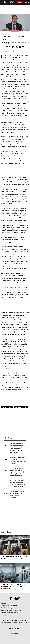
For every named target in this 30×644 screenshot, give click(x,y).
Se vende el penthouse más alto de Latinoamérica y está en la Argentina (18, 460)
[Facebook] (10, 629)
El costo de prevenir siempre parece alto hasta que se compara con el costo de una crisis (14, 587)
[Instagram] (15, 629)
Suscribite (20, 2)
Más (17, 438)
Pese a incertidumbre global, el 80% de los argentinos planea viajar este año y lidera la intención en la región (17, 472)
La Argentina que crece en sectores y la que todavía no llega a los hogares (15, 558)
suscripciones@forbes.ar (13, 613)
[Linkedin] (21, 629)
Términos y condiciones (13, 622)
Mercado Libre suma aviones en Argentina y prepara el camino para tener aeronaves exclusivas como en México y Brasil (17, 448)
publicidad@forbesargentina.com (13, 606)
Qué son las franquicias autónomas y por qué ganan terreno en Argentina (17, 494)
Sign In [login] (27, 2)
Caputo (4, 407)
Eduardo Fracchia (6, 42)
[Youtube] (18, 629)
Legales (21, 622)
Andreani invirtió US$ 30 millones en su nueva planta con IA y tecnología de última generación (18, 484)
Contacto (15, 620)
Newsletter (9, 620)
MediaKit (3, 620)
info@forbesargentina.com (11, 608)
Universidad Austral (21, 407)
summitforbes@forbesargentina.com (13, 610)
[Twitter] (13, 629)
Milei (11, 407)
